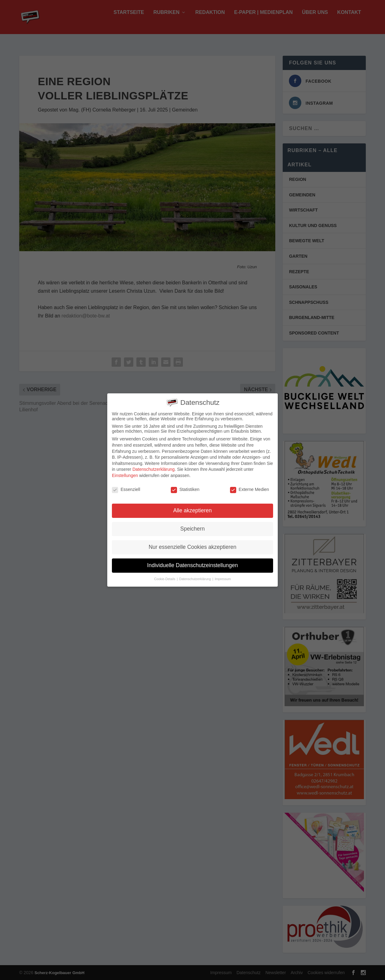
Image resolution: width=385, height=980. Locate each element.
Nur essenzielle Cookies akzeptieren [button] (192, 547)
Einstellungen (125, 475)
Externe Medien (250, 489)
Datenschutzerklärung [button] (195, 579)
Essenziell (126, 489)
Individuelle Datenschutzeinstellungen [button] (193, 565)
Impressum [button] (223, 579)
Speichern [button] (193, 529)
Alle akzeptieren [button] (193, 510)
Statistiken (185, 489)
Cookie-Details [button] (165, 579)
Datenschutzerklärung (153, 469)
